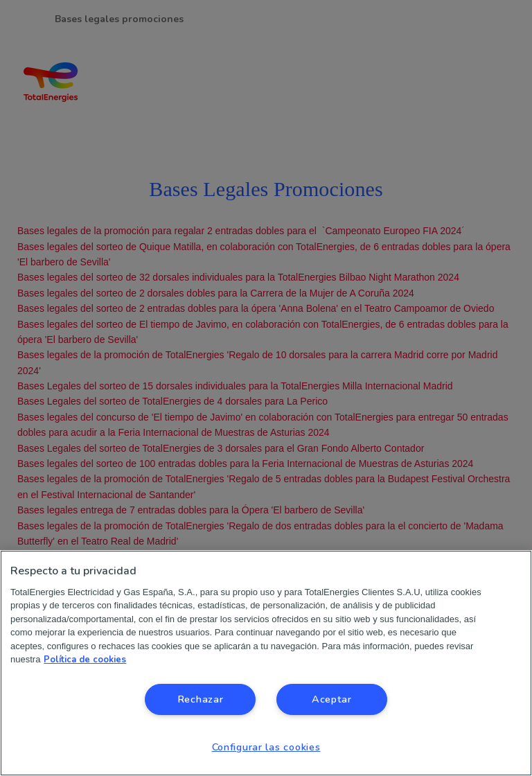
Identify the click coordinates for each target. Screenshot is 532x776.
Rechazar (201, 699)
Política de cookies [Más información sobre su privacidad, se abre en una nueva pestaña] (85, 660)
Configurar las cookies (266, 747)
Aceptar (332, 699)
